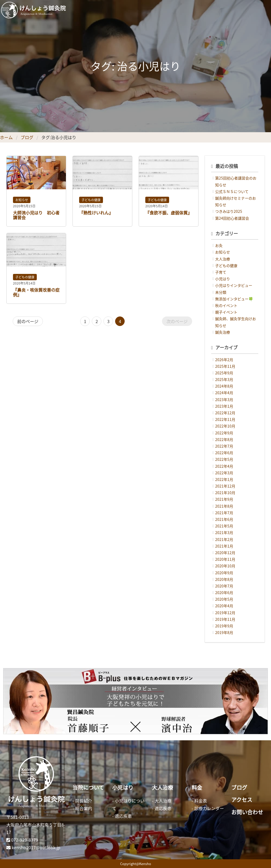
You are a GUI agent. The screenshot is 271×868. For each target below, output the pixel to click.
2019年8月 (224, 632)
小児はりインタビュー (234, 285)
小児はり (223, 279)
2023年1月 (224, 406)
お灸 (219, 245)
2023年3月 (224, 399)
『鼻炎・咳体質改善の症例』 (36, 292)
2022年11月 (225, 419)
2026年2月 (224, 360)
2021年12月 (225, 486)
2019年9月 (224, 626)
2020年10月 (225, 566)
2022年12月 (225, 413)
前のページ (28, 321)
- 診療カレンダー (208, 808)
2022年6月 (224, 453)
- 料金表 (199, 801)
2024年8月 (224, 386)
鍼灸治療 (223, 332)
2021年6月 (224, 519)
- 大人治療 (162, 801)
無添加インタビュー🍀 (234, 299)
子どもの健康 (91, 200)
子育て (221, 272)
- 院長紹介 (82, 801)
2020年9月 (224, 573)
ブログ (27, 137)
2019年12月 (225, 613)
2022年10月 (225, 426)
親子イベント (226, 312)
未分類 (221, 292)
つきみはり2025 (229, 211)
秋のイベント (226, 305)
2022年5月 (224, 459)
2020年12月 (225, 553)
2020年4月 (224, 606)
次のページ (177, 321)
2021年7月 (224, 513)
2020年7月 (224, 586)
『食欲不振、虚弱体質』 (169, 213)
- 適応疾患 (122, 816)
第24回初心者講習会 (232, 218)
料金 (197, 787)
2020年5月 (224, 599)
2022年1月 (224, 479)
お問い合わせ (247, 812)
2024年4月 (224, 393)
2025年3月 (224, 379)
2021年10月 (225, 493)
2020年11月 (225, 559)
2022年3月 (224, 473)
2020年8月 (224, 579)
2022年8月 (224, 439)
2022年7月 (224, 446)
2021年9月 (224, 499)
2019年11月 (225, 619)
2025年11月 (225, 366)
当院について (88, 787)
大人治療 (223, 259)
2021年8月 (224, 506)
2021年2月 (224, 539)
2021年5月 (224, 526)
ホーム (6, 137)
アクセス (242, 800)
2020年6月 (224, 593)
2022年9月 (224, 433)
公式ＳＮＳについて (232, 191)
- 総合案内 (82, 808)
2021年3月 (224, 532)
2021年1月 (224, 546)
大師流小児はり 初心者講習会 (36, 215)
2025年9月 (224, 373)
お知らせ (22, 200)
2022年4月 (224, 466)
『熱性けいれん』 (96, 213)
